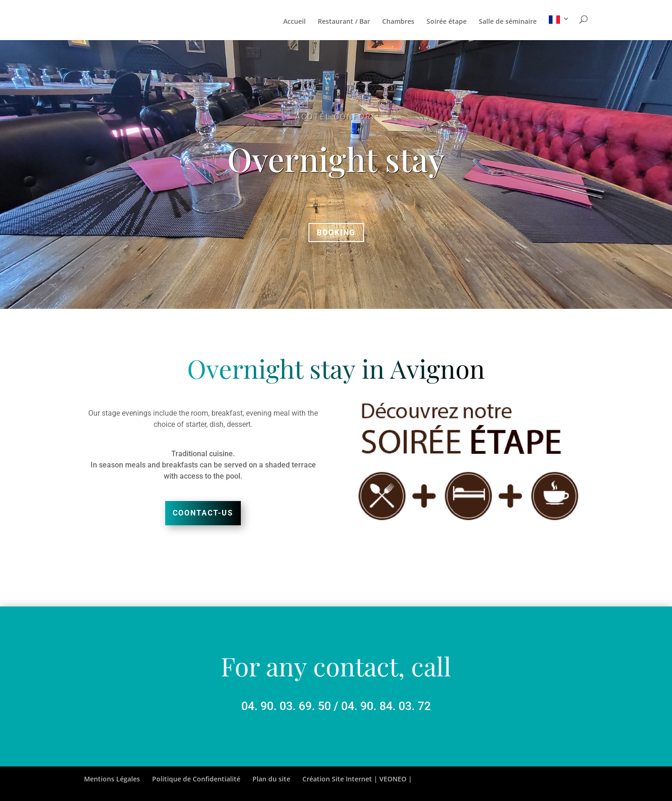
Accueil (294, 22)
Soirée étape (447, 22)
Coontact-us (203, 513)
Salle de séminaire (508, 22)
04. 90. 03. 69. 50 (286, 706)
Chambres (398, 22)
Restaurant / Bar (344, 22)
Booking (336, 233)
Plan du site (271, 779)
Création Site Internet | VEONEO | (357, 779)
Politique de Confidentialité (196, 779)
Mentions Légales (112, 779)
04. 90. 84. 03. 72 (386, 706)
